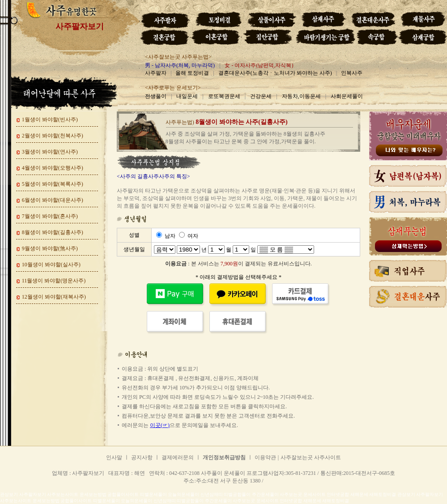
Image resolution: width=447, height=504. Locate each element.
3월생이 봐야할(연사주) (50, 152)
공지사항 (142, 457)
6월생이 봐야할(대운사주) (53, 200)
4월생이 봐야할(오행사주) (53, 168)
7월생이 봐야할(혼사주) (50, 216)
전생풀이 (156, 96)
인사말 (114, 457)
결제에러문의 (178, 457)
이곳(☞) (160, 425)
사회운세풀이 (347, 96)
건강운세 (261, 96)
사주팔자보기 (80, 26)
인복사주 (352, 73)
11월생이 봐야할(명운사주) (54, 281)
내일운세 (187, 96)
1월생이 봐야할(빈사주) (50, 120)
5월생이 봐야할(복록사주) (53, 184)
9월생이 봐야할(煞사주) (50, 248)
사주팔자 (156, 73)
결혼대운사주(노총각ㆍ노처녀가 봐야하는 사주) (275, 73)
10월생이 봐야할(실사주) (51, 265)
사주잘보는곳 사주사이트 (311, 457)
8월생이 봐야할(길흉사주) (53, 232)
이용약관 (265, 457)
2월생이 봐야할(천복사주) (53, 136)
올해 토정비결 (192, 73)
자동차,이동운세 (301, 96)
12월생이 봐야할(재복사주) (54, 297)
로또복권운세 (224, 96)
